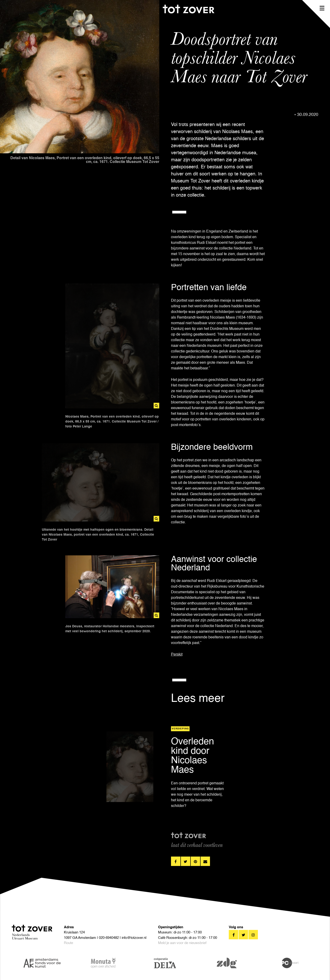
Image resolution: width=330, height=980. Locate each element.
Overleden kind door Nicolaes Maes (192, 756)
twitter (186, 861)
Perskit (177, 655)
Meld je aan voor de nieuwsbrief (182, 943)
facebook (176, 861)
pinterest (195, 861)
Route (68, 943)
